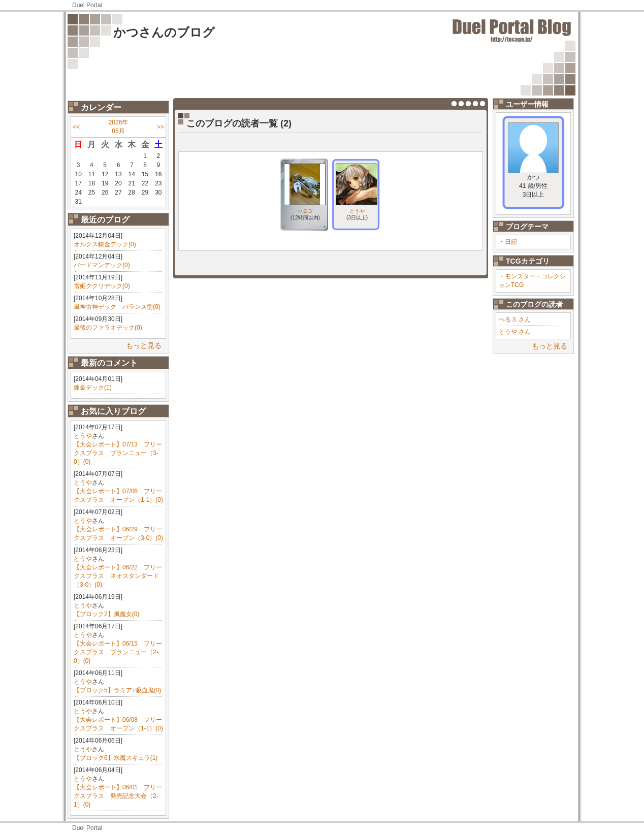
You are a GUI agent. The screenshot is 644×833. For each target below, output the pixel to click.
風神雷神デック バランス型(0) (117, 307)
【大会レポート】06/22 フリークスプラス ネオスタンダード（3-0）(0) (118, 576)
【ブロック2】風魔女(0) (106, 614)
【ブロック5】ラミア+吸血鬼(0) (117, 690)
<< (76, 127)
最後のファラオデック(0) (108, 328)
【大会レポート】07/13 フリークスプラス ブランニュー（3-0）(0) (118, 453)
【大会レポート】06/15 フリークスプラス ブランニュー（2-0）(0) (118, 652)
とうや (83, 436)
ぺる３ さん (515, 319)
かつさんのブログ (164, 32)
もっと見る (144, 345)
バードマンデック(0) (102, 265)
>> (160, 127)
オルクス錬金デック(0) (105, 244)
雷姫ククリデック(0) (102, 286)
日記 (511, 242)
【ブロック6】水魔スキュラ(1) (116, 758)
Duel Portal (87, 5)
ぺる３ (305, 211)
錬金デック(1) (93, 388)
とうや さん (515, 332)
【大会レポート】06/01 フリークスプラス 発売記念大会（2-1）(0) (118, 796)
